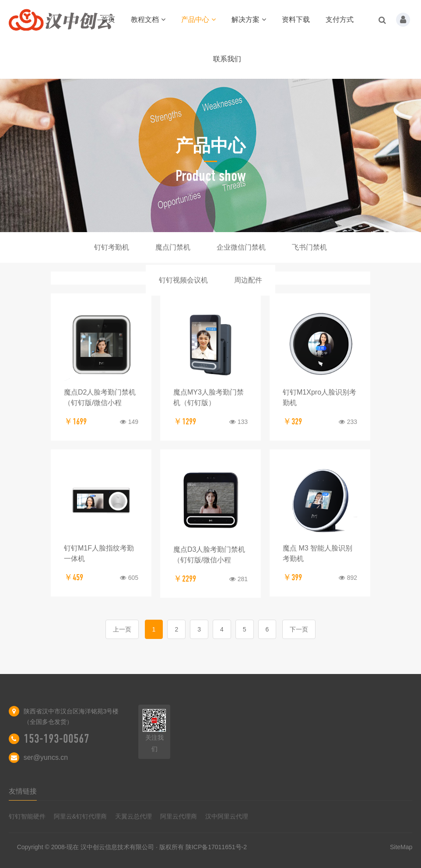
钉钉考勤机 (112, 247)
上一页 (122, 629)
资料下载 (296, 19)
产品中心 (198, 19)
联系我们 (227, 59)
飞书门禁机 (309, 247)
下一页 (299, 629)
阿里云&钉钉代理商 (80, 816)
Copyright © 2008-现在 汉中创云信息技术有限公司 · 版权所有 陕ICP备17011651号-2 (132, 847)
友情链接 (23, 791)
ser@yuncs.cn (46, 757)
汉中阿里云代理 (227, 816)
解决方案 (249, 19)
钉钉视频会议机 (183, 280)
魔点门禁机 (173, 247)
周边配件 (248, 280)
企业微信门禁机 (241, 247)
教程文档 (148, 19)
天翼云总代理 (133, 816)
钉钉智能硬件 (27, 816)
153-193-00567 (56, 739)
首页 (108, 19)
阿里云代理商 (179, 816)
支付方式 (340, 19)
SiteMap (401, 847)
